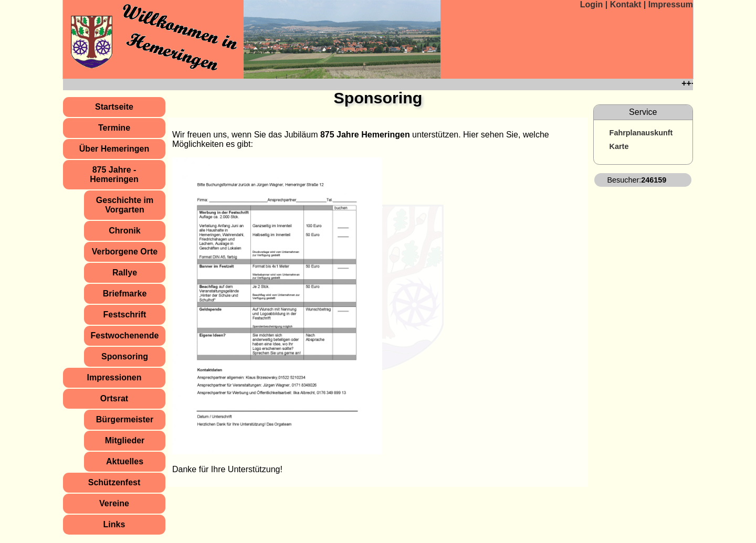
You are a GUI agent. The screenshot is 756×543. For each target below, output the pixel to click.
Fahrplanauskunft (641, 133)
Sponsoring (125, 356)
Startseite (114, 107)
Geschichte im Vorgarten (125, 205)
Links (114, 524)
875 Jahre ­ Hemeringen (114, 174)
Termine (114, 128)
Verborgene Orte (125, 252)
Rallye (125, 273)
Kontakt (627, 4)
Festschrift (125, 315)
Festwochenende (125, 336)
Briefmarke (125, 294)
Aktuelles (125, 461)
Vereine (114, 503)
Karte (619, 146)
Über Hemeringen (114, 149)
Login (592, 4)
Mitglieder (125, 440)
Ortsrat (114, 398)
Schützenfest (114, 482)
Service (643, 112)
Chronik (124, 231)
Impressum (671, 4)
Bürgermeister (125, 419)
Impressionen (114, 377)
